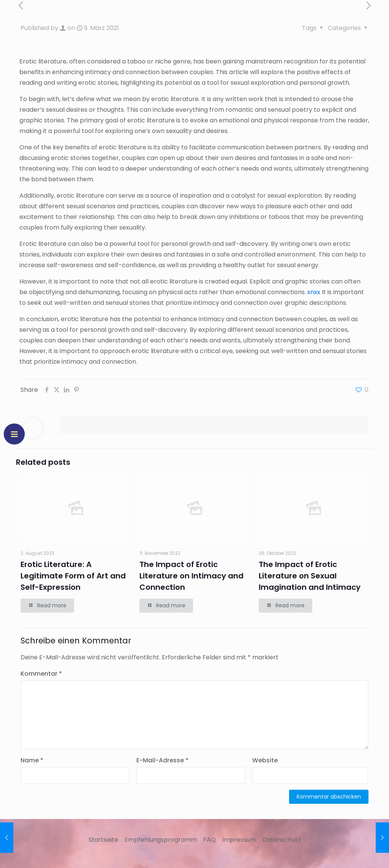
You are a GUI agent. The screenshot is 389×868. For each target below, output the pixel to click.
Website (265, 760)
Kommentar (41, 674)
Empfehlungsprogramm (161, 840)
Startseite (103, 840)
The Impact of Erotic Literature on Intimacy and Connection (191, 576)
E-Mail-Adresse (162, 760)
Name (32, 760)
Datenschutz (282, 840)
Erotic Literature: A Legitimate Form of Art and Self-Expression (73, 576)
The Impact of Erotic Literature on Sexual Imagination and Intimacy (310, 576)
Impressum (239, 840)
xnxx (314, 292)
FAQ (210, 840)
